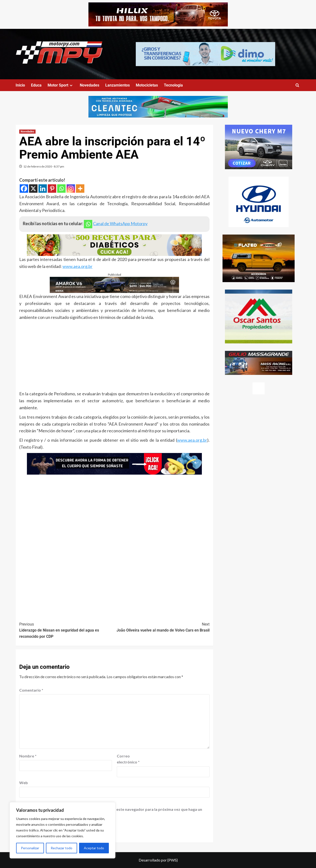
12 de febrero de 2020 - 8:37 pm (44, 166)
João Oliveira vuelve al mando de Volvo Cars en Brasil (162, 627)
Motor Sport (61, 85)
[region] (62, 830)
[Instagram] (71, 189)
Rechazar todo (62, 848)
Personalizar (30, 848)
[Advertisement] (114, 357)
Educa (36, 85)
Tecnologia (173, 85)
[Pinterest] (52, 189)
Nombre (28, 756)
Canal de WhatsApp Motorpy (120, 223)
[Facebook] (24, 189)
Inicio (20, 85)
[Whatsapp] (61, 189)
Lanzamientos (118, 85)
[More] (80, 189)
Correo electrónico (128, 759)
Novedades (90, 85)
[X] (33, 189)
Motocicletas (147, 85)
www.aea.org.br (77, 266)
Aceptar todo (94, 848)
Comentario (31, 690)
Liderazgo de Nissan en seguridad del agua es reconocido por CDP (67, 630)
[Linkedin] (43, 189)
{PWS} (173, 860)
